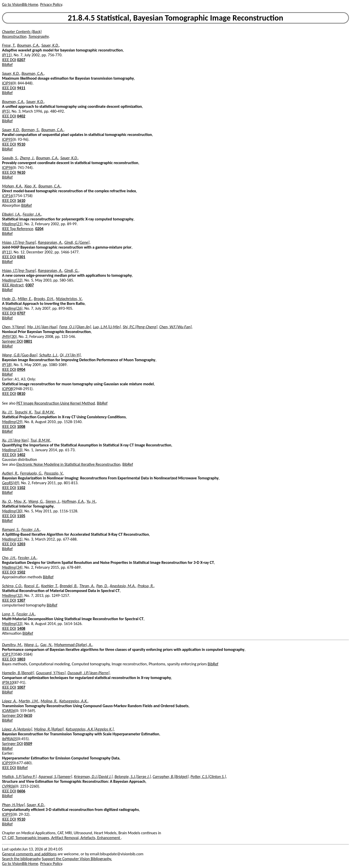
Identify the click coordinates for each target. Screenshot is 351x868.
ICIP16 (7, 196)
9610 (21, 172)
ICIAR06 (9, 711)
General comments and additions (29, 854)
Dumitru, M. (12, 645)
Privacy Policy (51, 4)
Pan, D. (102, 586)
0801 (28, 341)
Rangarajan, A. (50, 242)
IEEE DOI (9, 60)
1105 (21, 516)
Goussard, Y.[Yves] (51, 673)
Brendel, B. (69, 586)
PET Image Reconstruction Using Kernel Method (56, 403)
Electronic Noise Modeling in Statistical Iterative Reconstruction (69, 464)
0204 (39, 229)
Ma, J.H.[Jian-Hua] (42, 327)
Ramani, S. (11, 530)
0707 (21, 313)
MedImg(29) (12, 422)
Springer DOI (12, 341)
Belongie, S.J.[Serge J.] (133, 777)
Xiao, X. (30, 186)
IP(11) (7, 55)
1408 (21, 628)
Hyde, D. (9, 299)
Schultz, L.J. (49, 355)
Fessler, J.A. (32, 214)
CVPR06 (9, 786)
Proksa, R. (146, 586)
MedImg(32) (12, 595)
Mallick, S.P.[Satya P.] (19, 777)
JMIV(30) (9, 336)
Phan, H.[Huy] (13, 805)
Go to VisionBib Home (20, 4)
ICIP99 (7, 763)
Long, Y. (8, 614)
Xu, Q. (7, 501)
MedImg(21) (12, 224)
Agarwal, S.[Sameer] (55, 777)
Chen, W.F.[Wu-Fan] (175, 327)
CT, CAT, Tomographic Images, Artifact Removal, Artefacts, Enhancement (61, 838)
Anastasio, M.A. (123, 586)
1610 (21, 201)
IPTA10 (8, 682)
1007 (21, 687)
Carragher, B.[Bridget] (171, 777)
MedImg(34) (12, 567)
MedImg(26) (12, 308)
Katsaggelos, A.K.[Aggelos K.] (90, 729)
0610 (28, 715)
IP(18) (7, 365)
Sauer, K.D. (50, 45)
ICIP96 (7, 168)
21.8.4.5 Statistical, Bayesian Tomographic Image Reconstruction (175, 18)
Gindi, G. (71, 271)
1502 (21, 572)
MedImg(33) (12, 450)
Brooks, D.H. (44, 299)
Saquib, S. (10, 158)
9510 (21, 144)
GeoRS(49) (11, 483)
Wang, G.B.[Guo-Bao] (20, 355)
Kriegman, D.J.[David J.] (93, 777)
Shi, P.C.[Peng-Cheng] (140, 327)
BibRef (7, 65)
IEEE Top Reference (18, 229)
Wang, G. (36, 501)
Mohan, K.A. (12, 186)
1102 (21, 488)
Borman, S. (30, 130)
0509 (28, 744)
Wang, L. (31, 645)
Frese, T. (9, 45)
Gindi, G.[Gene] (77, 242)
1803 (21, 659)
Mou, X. (20, 501)
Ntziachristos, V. (69, 299)
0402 (21, 116)
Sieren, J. (53, 501)
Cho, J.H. (9, 558)
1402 (21, 455)
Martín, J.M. (29, 701)
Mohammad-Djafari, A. (73, 645)
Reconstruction (14, 36)
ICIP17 (7, 654)
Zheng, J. (27, 158)
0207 (21, 60)
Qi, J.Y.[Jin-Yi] (70, 355)
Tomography (39, 36)
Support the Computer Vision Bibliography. (77, 859)
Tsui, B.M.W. (44, 412)
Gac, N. (46, 645)
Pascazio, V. (54, 473)
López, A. (9, 701)
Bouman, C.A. (28, 45)
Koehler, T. (49, 586)
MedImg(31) (12, 539)
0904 (21, 369)
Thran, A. (87, 586)
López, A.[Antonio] (17, 729)
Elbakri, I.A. (11, 214)
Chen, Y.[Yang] (14, 327)
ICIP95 (7, 139)
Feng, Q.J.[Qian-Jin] (75, 327)
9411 (21, 88)
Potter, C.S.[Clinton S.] (208, 777)
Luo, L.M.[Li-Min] (107, 327)
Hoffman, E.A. (73, 501)
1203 (21, 544)
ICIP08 (7, 389)
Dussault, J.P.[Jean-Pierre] (88, 673)
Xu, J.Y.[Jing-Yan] (15, 440)
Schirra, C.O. (12, 586)
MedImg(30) (12, 511)
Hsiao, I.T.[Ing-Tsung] (19, 242)
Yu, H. (91, 501)
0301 (21, 257)
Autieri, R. (10, 473)
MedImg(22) (12, 280)
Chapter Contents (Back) (22, 32)
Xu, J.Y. (7, 412)
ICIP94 (7, 83)
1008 (21, 427)
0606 (21, 791)
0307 (30, 285)
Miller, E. (25, 299)
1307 (21, 600)
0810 (21, 394)
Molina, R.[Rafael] (49, 729)
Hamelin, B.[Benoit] (18, 673)
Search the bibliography (21, 859)
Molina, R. (49, 701)
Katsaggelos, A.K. (74, 701)
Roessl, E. (32, 586)
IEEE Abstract (13, 285)
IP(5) (6, 111)
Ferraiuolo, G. (31, 473)
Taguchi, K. (23, 412)
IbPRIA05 (10, 739)
